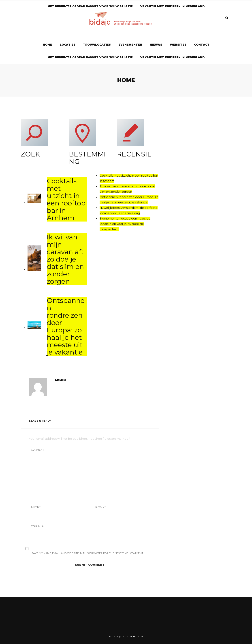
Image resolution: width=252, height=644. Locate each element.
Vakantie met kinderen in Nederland (172, 57)
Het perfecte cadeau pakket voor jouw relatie (90, 57)
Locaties (68, 45)
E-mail (100, 507)
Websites (178, 45)
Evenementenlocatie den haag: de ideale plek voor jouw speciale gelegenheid (125, 224)
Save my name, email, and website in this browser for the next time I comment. (88, 553)
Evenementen (130, 45)
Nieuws (156, 45)
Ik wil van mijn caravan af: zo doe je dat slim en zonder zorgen (65, 259)
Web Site (37, 526)
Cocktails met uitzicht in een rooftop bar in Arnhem (66, 199)
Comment (38, 450)
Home (47, 45)
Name (36, 507)
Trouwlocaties (97, 45)
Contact (202, 45)
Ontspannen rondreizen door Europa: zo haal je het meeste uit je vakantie (66, 326)
